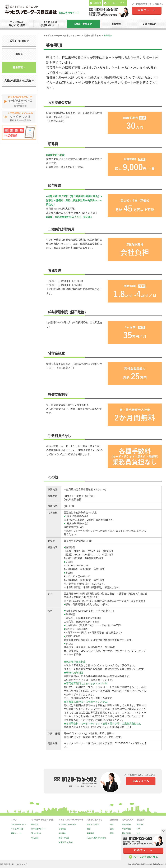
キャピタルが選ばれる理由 (43, 820)
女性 (112, 829)
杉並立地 (35, 824)
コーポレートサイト (19, 824)
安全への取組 (64, 838)
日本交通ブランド (38, 829)
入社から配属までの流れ (96, 838)
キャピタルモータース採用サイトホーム (62, 36)
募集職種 (116, 24)
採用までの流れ (93, 824)
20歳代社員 (126, 824)
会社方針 (140, 824)
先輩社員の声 (150, 24)
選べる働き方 (36, 833)
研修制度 (62, 829)
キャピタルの (50, 24)
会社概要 (141, 820)
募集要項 (90, 833)
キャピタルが (17, 24)
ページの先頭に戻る (146, 857)
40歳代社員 (126, 833)
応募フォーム (147, 10)
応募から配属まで (83, 24)
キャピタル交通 (17, 829)
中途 (112, 824)
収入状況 (35, 838)
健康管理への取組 (66, 842)
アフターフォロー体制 (67, 824)
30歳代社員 (126, 829)
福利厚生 (62, 833)
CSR (139, 829)
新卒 (112, 833)
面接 (89, 829)
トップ (14, 820)
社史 (139, 833)
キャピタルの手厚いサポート (71, 820)
